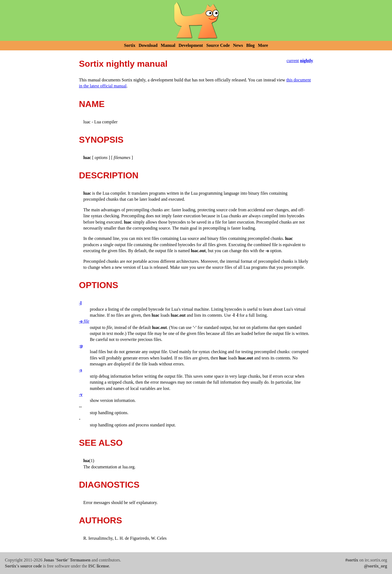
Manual (168, 45)
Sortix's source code (23, 566)
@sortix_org (376, 566)
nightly (307, 61)
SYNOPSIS (101, 140)
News (238, 45)
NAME (92, 104)
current (293, 61)
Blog (250, 45)
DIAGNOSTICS (109, 485)
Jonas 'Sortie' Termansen (67, 560)
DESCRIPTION (109, 175)
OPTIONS (99, 285)
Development (191, 45)
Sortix (130, 45)
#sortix (352, 560)
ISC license (99, 566)
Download (148, 45)
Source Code (218, 45)
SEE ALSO (101, 443)
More (263, 45)
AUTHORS (100, 520)
